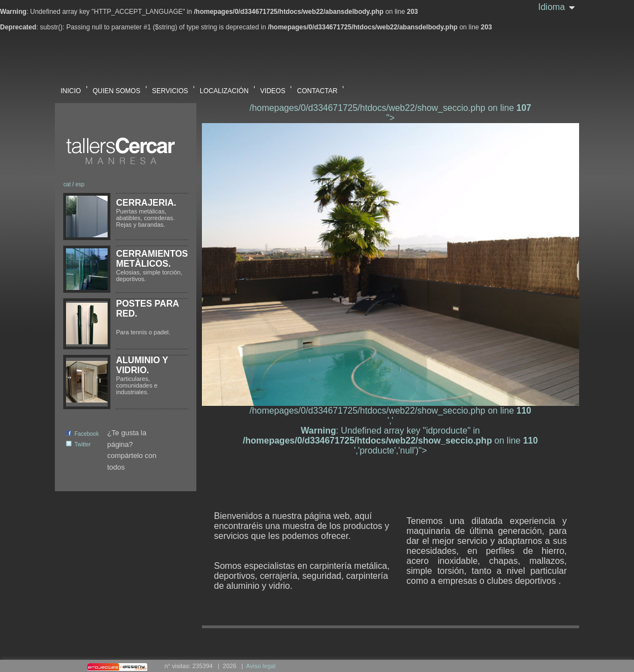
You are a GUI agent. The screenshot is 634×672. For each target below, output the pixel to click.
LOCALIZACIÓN (224, 88)
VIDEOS (273, 88)
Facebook (82, 434)
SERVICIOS (170, 88)
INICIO (71, 88)
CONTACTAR (317, 88)
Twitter (78, 444)
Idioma (551, 7)
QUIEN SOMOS (116, 88)
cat (67, 184)
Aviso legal (261, 666)
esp (80, 184)
